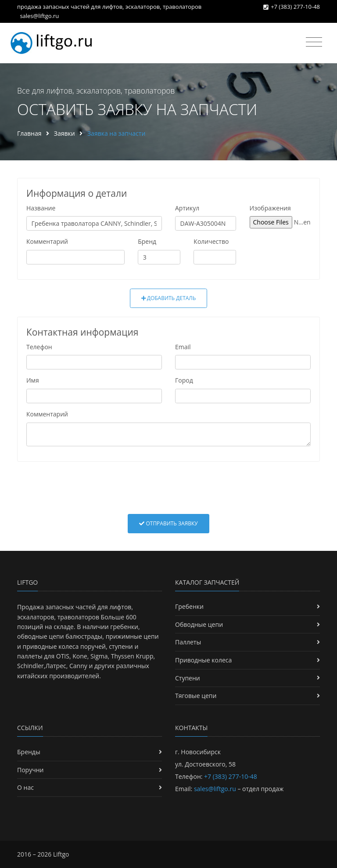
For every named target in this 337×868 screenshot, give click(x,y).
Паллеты (188, 642)
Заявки (65, 133)
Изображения (270, 208)
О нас (25, 787)
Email (183, 347)
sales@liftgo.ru (39, 16)
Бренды (29, 752)
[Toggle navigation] (314, 42)
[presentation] (168, 488)
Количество (211, 241)
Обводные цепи (199, 624)
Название (41, 208)
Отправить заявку (168, 523)
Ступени (188, 678)
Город (184, 380)
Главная (29, 133)
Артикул (187, 208)
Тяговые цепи (196, 696)
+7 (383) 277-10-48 (295, 7)
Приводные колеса (203, 660)
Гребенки (189, 606)
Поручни (30, 770)
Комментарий (47, 241)
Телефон (39, 347)
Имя (33, 380)
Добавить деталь (169, 298)
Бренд (147, 241)
